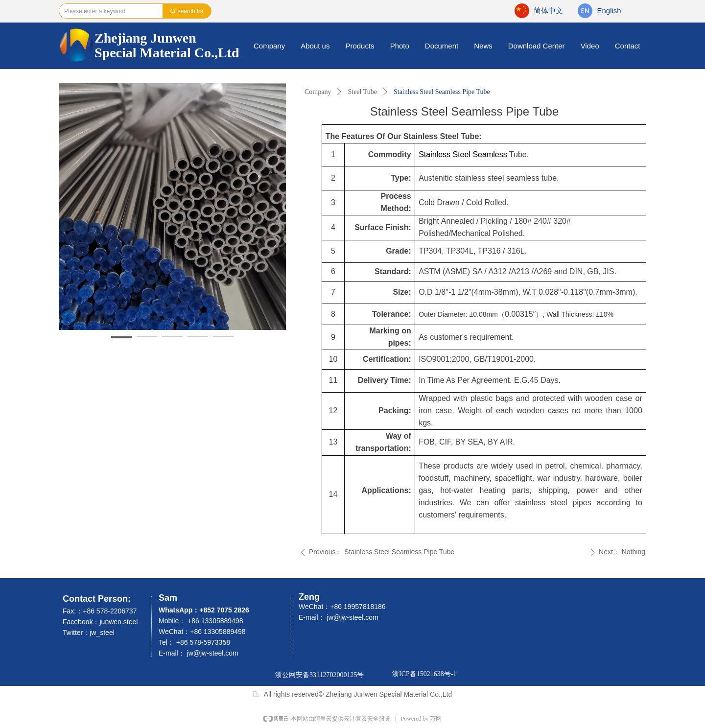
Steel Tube (362, 92)
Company (318, 92)
